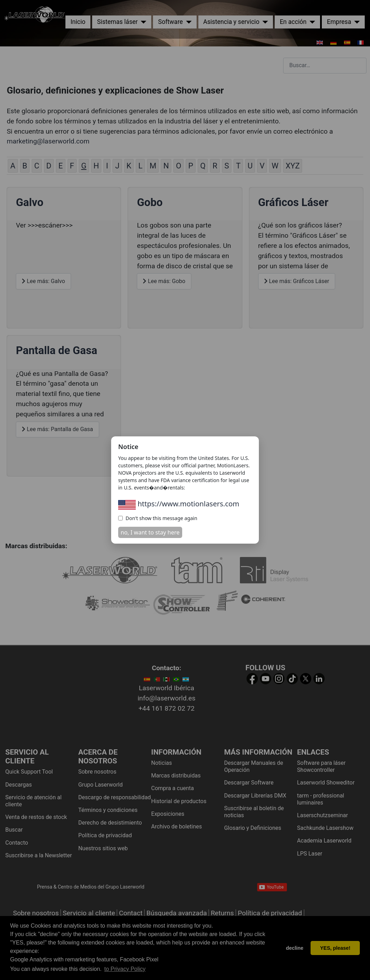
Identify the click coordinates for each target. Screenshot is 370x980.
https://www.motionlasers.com (179, 504)
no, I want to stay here (150, 532)
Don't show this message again (158, 518)
